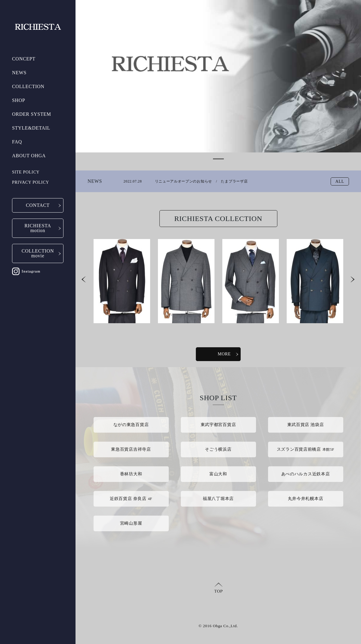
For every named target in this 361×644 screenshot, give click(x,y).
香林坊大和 (131, 474)
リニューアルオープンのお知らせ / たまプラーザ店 (186, 182)
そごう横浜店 (218, 449)
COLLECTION (28, 86)
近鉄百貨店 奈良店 (131, 499)
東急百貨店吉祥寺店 (131, 449)
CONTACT (38, 205)
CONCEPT (24, 59)
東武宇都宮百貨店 (218, 425)
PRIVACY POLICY (31, 182)
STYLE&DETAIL (31, 128)
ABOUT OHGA (29, 156)
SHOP (19, 100)
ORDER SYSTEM (32, 114)
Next (353, 281)
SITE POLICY (26, 172)
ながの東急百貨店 (131, 425)
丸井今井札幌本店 (306, 499)
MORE (229, 354)
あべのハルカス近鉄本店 (306, 474)
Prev (84, 281)
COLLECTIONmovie (38, 253)
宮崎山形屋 (131, 523)
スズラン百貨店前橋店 (305, 449)
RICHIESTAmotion (38, 228)
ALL (340, 181)
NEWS (19, 73)
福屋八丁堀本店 (218, 499)
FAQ (17, 142)
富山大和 (218, 474)
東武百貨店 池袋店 (306, 425)
